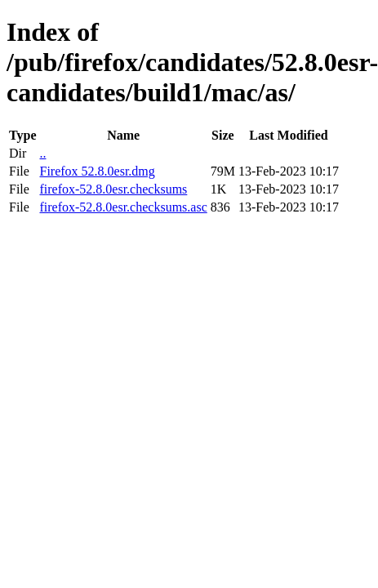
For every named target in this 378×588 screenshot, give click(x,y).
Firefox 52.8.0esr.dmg (97, 171)
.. (42, 153)
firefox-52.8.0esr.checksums (113, 189)
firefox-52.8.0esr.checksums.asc (123, 207)
